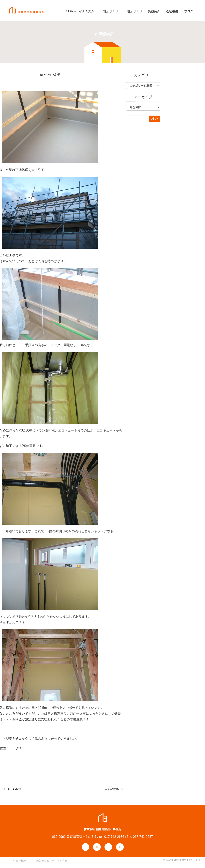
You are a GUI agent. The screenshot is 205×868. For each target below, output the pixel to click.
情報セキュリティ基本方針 (52, 861)
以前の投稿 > (114, 789)
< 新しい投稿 (12, 789)
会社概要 (21, 861)
